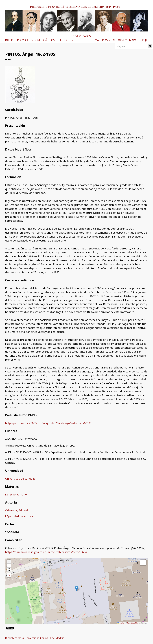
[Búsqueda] (132, 46)
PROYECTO (24, 40)
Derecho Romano (16, 494)
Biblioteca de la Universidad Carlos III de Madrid (35, 638)
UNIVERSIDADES (81, 36)
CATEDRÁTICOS (45, 40)
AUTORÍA (118, 40)
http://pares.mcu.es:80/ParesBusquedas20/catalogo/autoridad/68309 (48, 423)
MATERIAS (101, 40)
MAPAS (134, 40)
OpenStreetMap (133, 623)
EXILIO (63, 40)
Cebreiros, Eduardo (17, 510)
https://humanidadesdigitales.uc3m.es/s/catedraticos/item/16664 (46, 552)
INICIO (9, 40)
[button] (77, 588)
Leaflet (121, 623)
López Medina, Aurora (19, 516)
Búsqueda (150, 46)
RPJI (144, 40)
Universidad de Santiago (20, 479)
